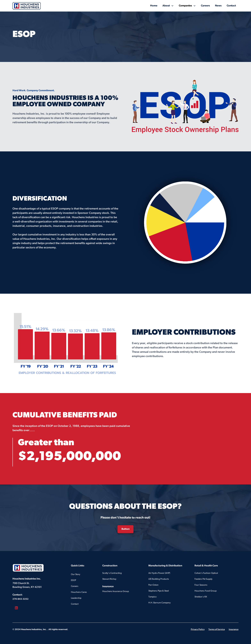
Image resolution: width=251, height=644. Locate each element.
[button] (168, 6)
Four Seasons (201, 585)
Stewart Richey (109, 579)
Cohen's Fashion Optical (206, 573)
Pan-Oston (153, 585)
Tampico (152, 597)
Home (154, 6)
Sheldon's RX (201, 597)
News (218, 6)
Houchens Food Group (206, 591)
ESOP (73, 580)
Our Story (76, 574)
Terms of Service (217, 630)
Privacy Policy (198, 630)
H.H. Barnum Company (160, 603)
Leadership (76, 598)
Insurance (234, 630)
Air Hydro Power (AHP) (159, 573)
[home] (27, 6)
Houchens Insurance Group (116, 591)
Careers (205, 6)
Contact (231, 6)
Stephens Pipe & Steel (159, 591)
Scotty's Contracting (112, 573)
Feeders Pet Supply (203, 579)
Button (125, 529)
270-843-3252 (20, 599)
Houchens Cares (79, 592)
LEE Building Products (159, 579)
